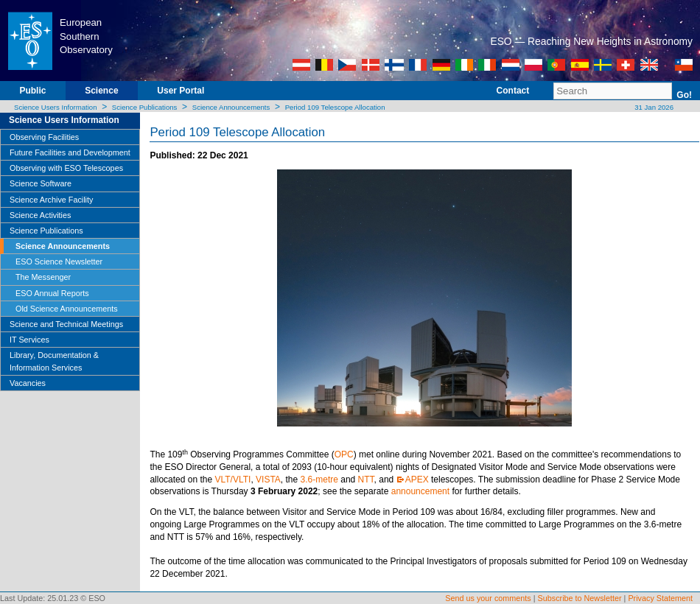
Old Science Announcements (67, 309)
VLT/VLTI (232, 480)
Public (32, 91)
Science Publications (145, 107)
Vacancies (28, 383)
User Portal (181, 91)
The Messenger (43, 277)
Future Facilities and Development (70, 152)
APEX (417, 480)
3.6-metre (319, 480)
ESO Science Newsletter (59, 261)
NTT (366, 480)
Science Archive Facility (51, 200)
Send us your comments (488, 598)
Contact (513, 91)
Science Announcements (231, 107)
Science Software (41, 183)
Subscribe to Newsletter (580, 598)
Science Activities (40, 215)
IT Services (29, 340)
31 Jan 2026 (653, 107)
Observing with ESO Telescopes (66, 168)
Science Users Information (56, 107)
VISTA (268, 480)
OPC (344, 454)
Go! (684, 95)
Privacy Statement (660, 598)
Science (101, 91)
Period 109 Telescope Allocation (335, 107)
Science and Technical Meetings (66, 324)
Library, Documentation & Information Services (54, 361)
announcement (420, 491)
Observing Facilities (44, 137)
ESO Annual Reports (52, 293)
